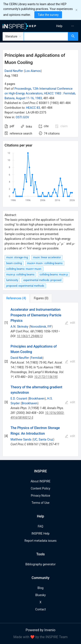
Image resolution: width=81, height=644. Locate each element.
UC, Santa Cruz (43, 439)
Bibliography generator (40, 564)
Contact (40, 609)
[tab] (16, 298)
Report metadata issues (40, 541)
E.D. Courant (19, 398)
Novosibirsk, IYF (41, 327)
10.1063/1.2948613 (30, 336)
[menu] (61, 26)
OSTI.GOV (22, 117)
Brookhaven (37, 398)
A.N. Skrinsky (19, 327)
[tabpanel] (40, 379)
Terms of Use (40, 503)
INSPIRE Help (40, 533)
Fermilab (37, 358)
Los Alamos (33, 71)
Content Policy (40, 488)
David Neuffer (14, 71)
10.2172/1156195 (46, 377)
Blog (41, 588)
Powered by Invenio (41, 630)
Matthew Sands (21, 439)
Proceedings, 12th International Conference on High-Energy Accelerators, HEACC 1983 (40, 93)
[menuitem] (59, 26)
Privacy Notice (40, 496)
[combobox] (46, 36)
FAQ (40, 526)
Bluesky (40, 595)
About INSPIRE (40, 481)
